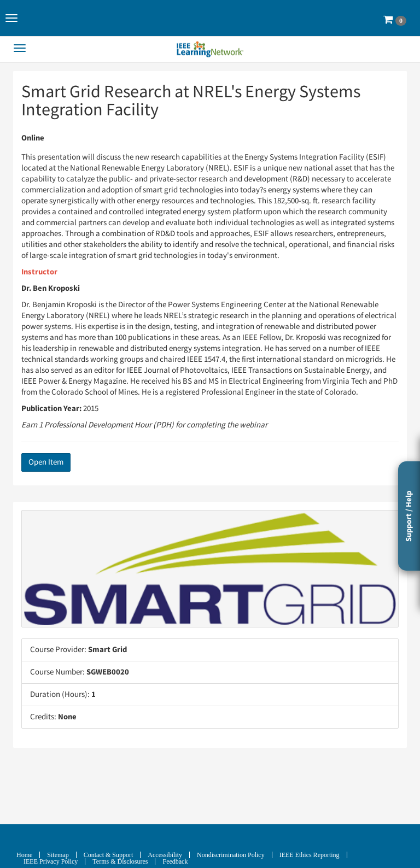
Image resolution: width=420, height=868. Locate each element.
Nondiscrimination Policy (231, 855)
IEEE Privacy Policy (51, 861)
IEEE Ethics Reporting (310, 855)
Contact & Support (109, 855)
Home (24, 855)
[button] (11, 18)
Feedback (175, 861)
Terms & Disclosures (120, 861)
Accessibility (165, 855)
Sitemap (58, 855)
